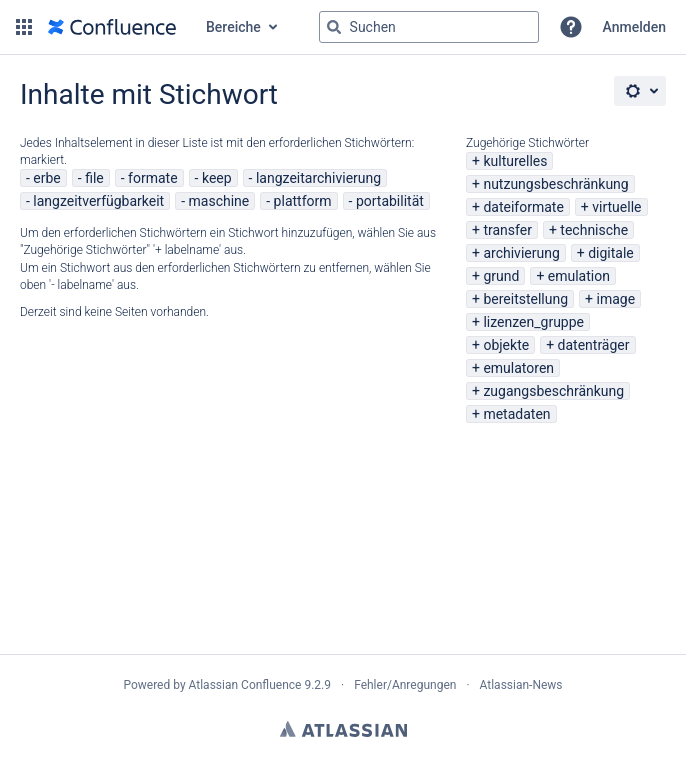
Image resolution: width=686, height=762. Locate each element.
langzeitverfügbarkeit (98, 201)
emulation (579, 276)
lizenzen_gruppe (533, 322)
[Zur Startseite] (112, 27)
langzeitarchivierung (318, 178)
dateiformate (523, 207)
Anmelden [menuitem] (634, 27)
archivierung (521, 253)
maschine (219, 201)
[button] (24, 27)
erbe (46, 178)
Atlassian (343, 729)
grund (501, 276)
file (94, 178)
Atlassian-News (521, 685)
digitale (611, 253)
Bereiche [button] (233, 27)
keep (217, 178)
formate (153, 178)
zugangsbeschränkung (553, 391)
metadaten (516, 414)
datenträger (594, 345)
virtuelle (616, 207)
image (616, 299)
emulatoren (518, 368)
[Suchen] (334, 27)
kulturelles (515, 161)
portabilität (390, 201)
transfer (507, 230)
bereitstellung (525, 299)
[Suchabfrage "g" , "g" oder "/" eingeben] (429, 27)
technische (594, 230)
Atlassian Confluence (245, 685)
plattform (303, 201)
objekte (506, 345)
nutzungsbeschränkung (555, 184)
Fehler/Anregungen (405, 685)
